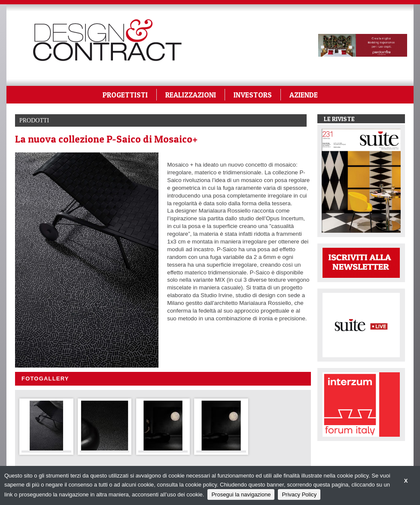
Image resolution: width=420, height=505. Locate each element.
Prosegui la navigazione (241, 494)
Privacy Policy (299, 494)
